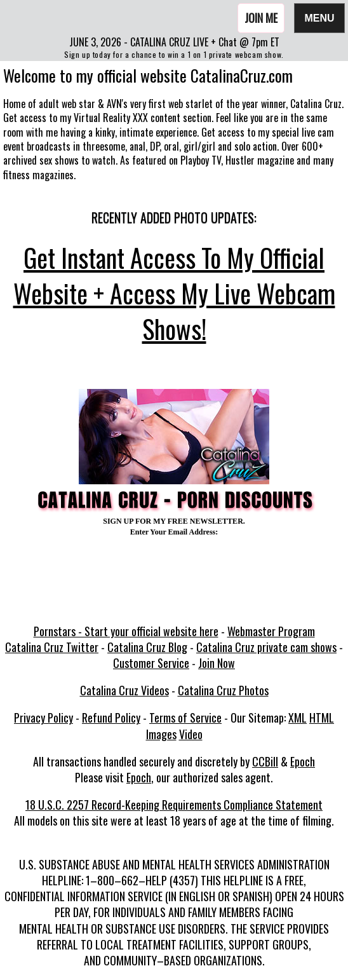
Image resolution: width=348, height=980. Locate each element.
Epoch (303, 761)
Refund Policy (111, 718)
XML (298, 718)
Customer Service (151, 663)
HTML (322, 718)
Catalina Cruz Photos (223, 690)
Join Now (217, 663)
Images (161, 734)
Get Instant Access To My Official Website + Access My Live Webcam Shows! (174, 293)
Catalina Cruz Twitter (52, 647)
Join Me (261, 18)
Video (191, 734)
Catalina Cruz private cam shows (266, 647)
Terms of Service (185, 718)
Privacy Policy (43, 718)
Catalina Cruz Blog (147, 647)
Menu (319, 17)
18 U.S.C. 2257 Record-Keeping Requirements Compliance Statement (174, 805)
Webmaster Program (271, 631)
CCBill (265, 761)
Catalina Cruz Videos (124, 690)
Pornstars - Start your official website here (126, 631)
